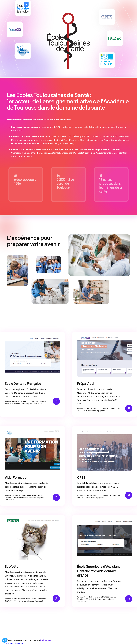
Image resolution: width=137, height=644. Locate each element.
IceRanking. (46, 640)
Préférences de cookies (14, 643)
